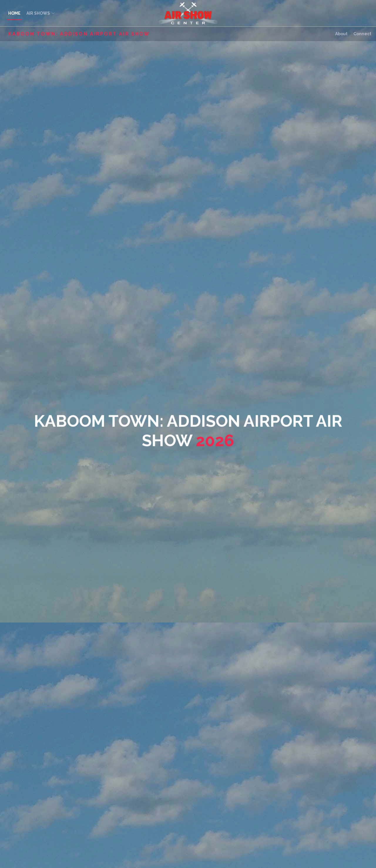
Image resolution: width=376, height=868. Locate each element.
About (341, 34)
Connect (362, 34)
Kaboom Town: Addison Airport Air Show (79, 34)
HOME (14, 13)
